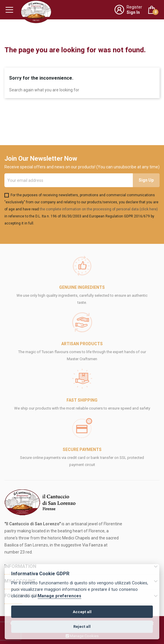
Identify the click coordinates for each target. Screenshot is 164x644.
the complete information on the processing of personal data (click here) (99, 209)
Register (134, 7)
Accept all (82, 612)
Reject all (82, 627)
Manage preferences (59, 596)
